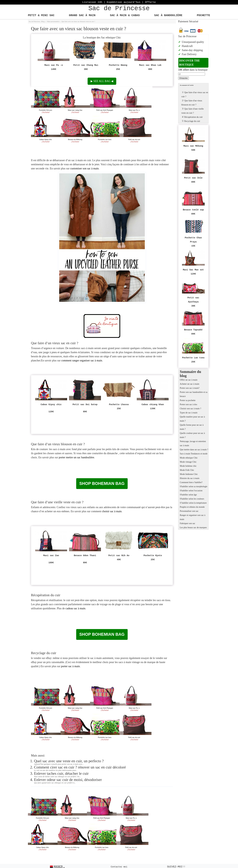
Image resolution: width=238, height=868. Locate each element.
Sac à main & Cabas (125, 15)
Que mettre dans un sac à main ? (194, 449)
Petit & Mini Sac (41, 15)
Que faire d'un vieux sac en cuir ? (195, 94)
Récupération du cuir (192, 117)
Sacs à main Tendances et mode (194, 454)
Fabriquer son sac (188, 523)
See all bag (102, 81)
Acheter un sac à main (190, 384)
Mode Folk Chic (187, 470)
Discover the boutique (190, 63)
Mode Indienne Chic (189, 474)
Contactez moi (119, 867)
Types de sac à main (189, 413)
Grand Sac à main (82, 15)
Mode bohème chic (188, 466)
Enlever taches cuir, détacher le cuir (61, 773)
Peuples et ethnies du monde (192, 507)
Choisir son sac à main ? (190, 408)
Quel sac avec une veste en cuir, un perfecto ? (69, 761)
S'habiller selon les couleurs (192, 499)
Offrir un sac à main (189, 380)
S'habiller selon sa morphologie (194, 486)
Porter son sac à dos (189, 404)
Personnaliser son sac (189, 511)
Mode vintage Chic (188, 462)
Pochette (203, 15)
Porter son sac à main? (190, 388)
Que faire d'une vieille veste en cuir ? (193, 110)
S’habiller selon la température (193, 503)
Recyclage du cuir (191, 121)
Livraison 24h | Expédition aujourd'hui (119, 2)
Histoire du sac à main (190, 478)
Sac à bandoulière (168, 15)
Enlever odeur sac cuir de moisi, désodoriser (68, 780)
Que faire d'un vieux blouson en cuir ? (192, 102)
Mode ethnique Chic (189, 458)
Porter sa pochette (188, 400)
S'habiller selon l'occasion (191, 491)
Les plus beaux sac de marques (193, 527)
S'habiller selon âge (188, 495)
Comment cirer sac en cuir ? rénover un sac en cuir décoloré (80, 767)
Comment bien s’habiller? (191, 482)
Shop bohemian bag (102, 484)
